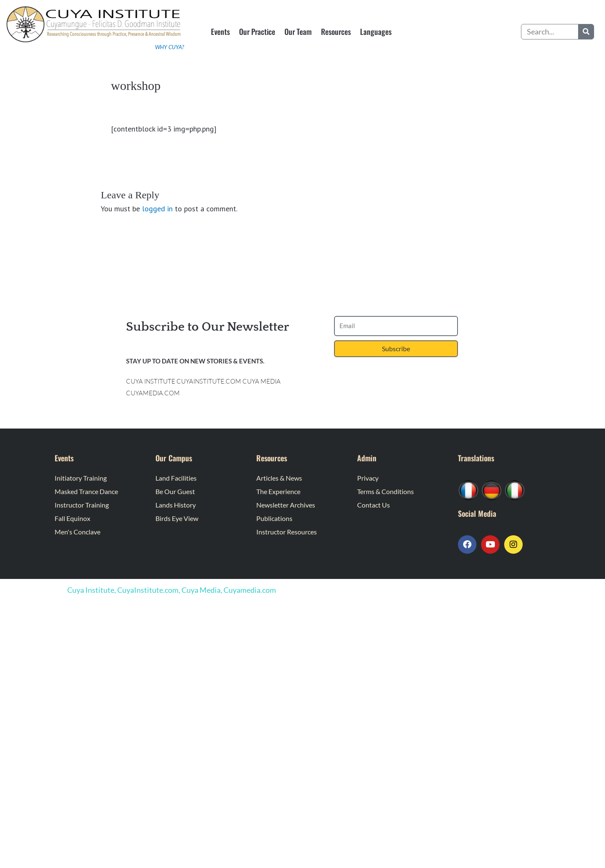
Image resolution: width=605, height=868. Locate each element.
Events (220, 32)
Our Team (298, 32)
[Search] (586, 32)
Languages (376, 32)
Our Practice (257, 32)
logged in (157, 209)
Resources (336, 32)
